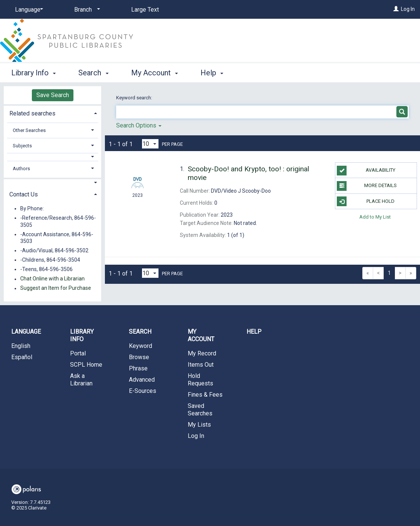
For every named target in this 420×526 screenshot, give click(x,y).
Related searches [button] (32, 113)
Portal (78, 353)
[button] (53, 157)
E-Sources (143, 391)
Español (22, 357)
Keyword (140, 346)
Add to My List (375, 217)
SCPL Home (86, 365)
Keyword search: (135, 98)
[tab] (52, 113)
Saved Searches (200, 410)
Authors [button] (21, 169)
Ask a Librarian (81, 380)
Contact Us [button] (24, 194)
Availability (366, 171)
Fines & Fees (205, 395)
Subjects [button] (22, 146)
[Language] (28, 10)
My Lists (199, 425)
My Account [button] (155, 73)
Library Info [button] (34, 73)
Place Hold (365, 201)
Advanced (142, 380)
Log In (408, 9)
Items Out (201, 365)
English (21, 346)
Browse (139, 357)
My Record (202, 353)
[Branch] (86, 10)
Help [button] (212, 73)
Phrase (138, 368)
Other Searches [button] (29, 130)
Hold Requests (200, 380)
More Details (367, 186)
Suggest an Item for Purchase (56, 288)
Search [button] (93, 73)
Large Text (145, 10)
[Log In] (396, 9)
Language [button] (26, 332)
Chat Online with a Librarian (52, 279)
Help (254, 332)
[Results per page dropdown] (150, 144)
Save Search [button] (53, 95)
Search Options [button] (139, 125)
